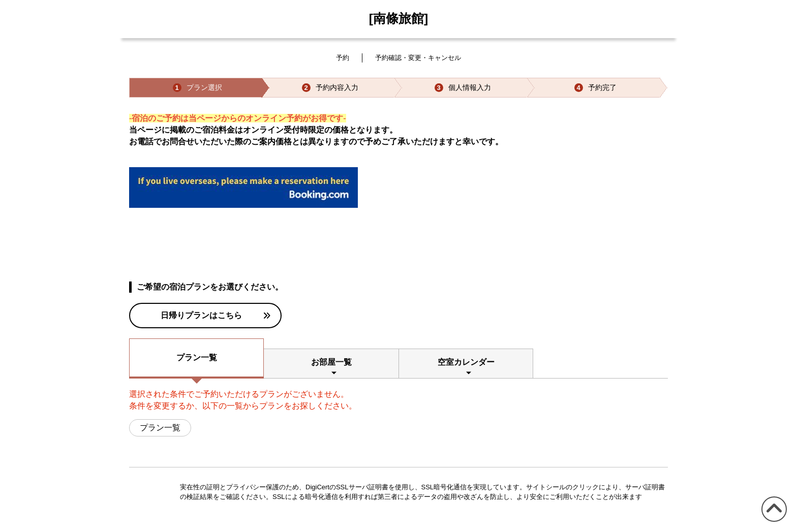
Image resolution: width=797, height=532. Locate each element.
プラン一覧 (197, 357)
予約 (343, 58)
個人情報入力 (463, 88)
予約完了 (595, 88)
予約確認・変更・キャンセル (418, 58)
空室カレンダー (466, 362)
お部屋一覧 (331, 362)
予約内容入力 (330, 88)
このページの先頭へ (772, 522)
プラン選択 (197, 88)
